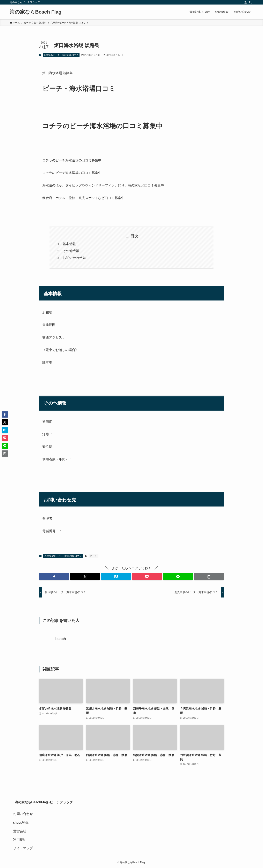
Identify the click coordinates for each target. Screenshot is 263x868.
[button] (54, 577)
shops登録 (21, 823)
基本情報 (69, 244)
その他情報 (71, 251)
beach (61, 639)
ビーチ (93, 556)
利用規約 (20, 840)
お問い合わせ (23, 814)
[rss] (245, 2)
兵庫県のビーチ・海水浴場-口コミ (61, 55)
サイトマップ (23, 848)
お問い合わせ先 (74, 258)
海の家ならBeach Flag (36, 12)
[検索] (250, 2)
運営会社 (20, 831)
